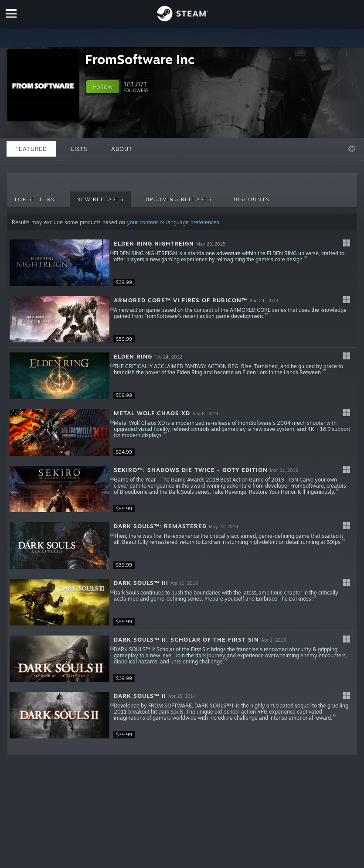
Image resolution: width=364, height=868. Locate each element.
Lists (79, 149)
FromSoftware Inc (140, 59)
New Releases (100, 199)
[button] (103, 87)
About (122, 149)
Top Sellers (34, 199)
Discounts (252, 199)
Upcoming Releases (179, 199)
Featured (31, 149)
